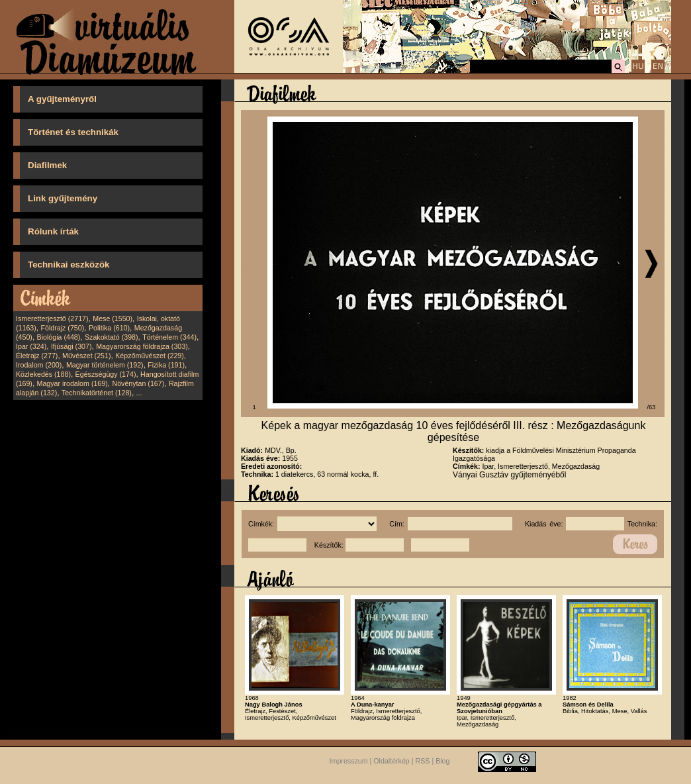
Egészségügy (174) (106, 374)
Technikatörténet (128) (97, 393)
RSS (423, 761)
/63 (652, 407)
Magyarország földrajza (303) (142, 346)
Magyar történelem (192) (105, 365)
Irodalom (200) (39, 365)
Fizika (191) (166, 365)
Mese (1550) (113, 318)
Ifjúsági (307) (71, 346)
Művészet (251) (86, 356)
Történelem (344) (169, 337)
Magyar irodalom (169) (72, 383)
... (139, 393)
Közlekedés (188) (43, 374)
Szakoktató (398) (112, 337)
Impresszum (349, 761)
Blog (442, 761)
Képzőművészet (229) (150, 356)
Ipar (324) (31, 346)
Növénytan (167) (138, 383)
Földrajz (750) (62, 328)
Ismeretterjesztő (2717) (52, 318)
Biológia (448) (59, 337)
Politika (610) (109, 328)
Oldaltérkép (392, 761)
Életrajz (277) (37, 356)
